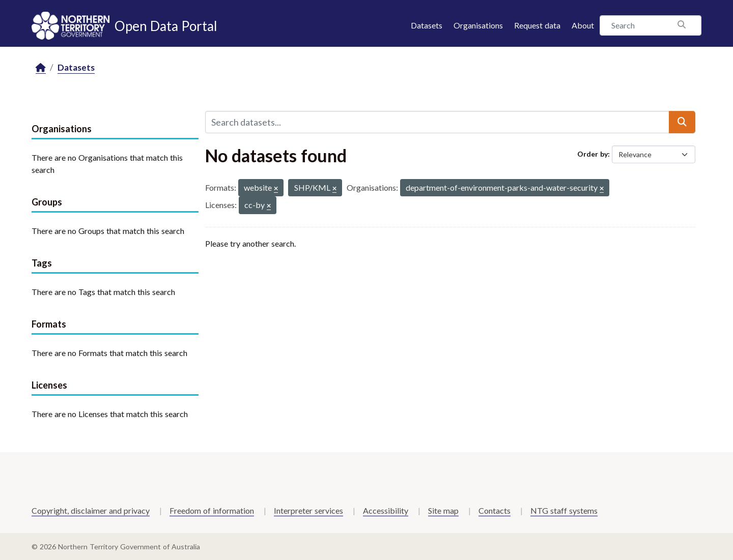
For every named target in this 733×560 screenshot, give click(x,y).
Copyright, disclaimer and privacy (91, 510)
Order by (593, 154)
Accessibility (386, 510)
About (583, 25)
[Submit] (682, 122)
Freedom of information (212, 510)
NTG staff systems (564, 510)
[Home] (41, 68)
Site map (443, 510)
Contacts (495, 510)
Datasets (427, 25)
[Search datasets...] (437, 122)
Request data (537, 25)
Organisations (478, 25)
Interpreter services (308, 510)
